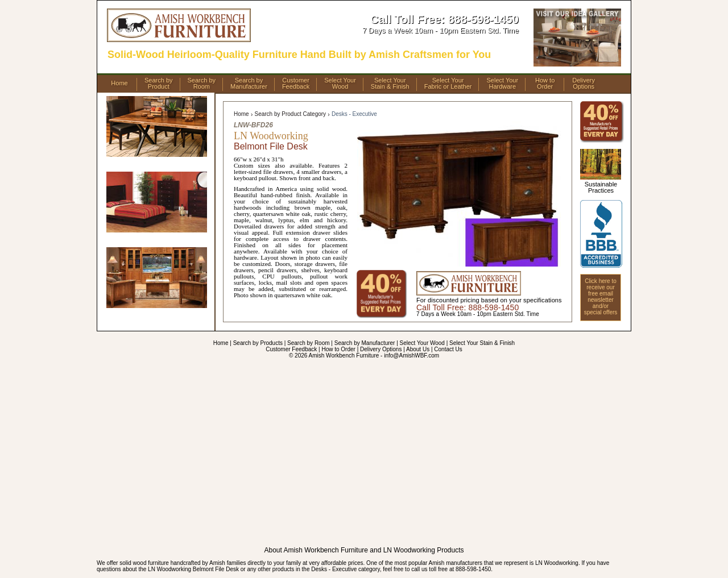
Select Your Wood (422, 343)
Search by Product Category (290, 114)
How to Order (338, 349)
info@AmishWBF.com (411, 355)
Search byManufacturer (249, 84)
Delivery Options (381, 349)
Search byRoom (202, 84)
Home (119, 83)
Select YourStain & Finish (390, 84)
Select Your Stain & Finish (482, 343)
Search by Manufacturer (365, 343)
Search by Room (308, 343)
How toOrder (545, 84)
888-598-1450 (483, 19)
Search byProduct (159, 84)
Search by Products (258, 343)
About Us (418, 349)
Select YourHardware (502, 84)
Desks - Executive (354, 114)
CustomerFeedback (296, 84)
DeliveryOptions (584, 84)
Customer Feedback (291, 349)
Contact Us (448, 349)
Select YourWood (340, 84)
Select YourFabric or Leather (448, 84)
